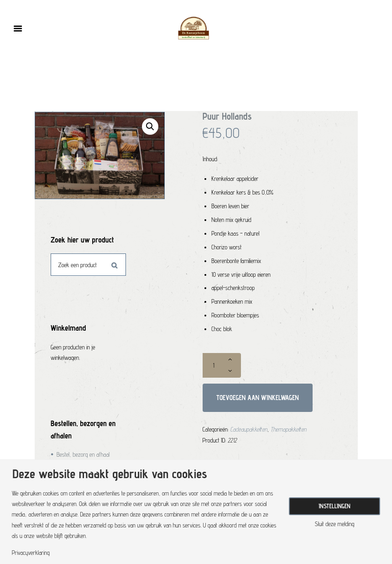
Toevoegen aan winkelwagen (258, 398)
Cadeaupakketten (249, 429)
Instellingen (335, 506)
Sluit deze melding (335, 524)
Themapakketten (289, 429)
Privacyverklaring (31, 553)
